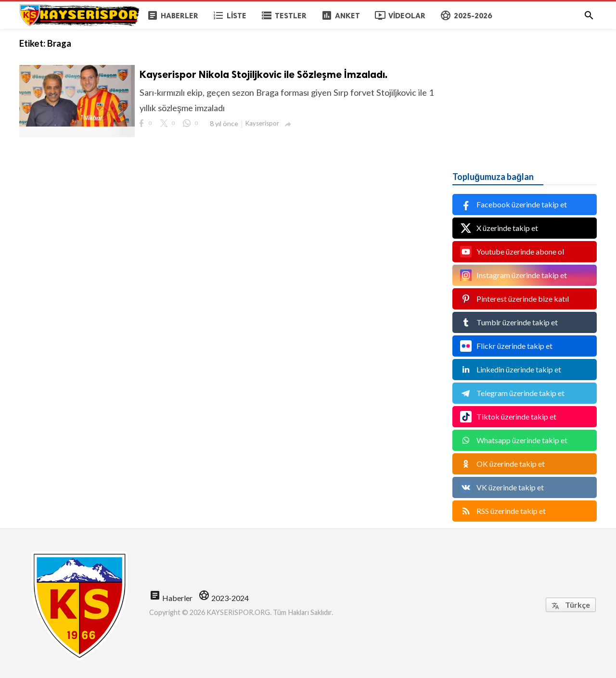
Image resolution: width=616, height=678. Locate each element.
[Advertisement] (525, 89)
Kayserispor (262, 123)
